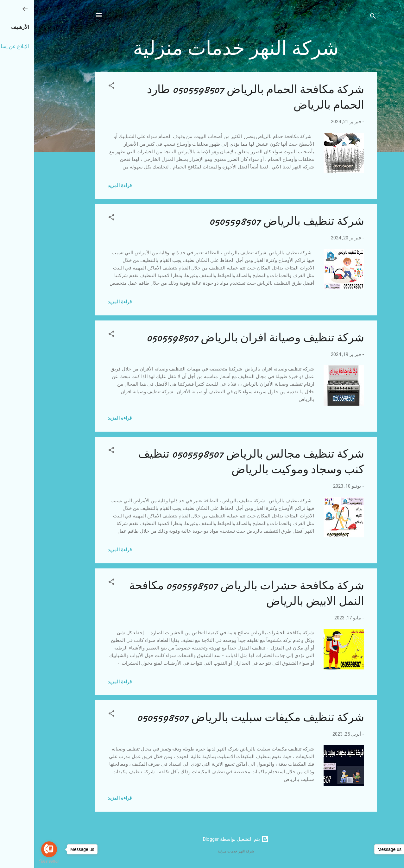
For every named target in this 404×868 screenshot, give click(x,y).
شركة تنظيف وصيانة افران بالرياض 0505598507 (221, 338)
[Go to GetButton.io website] (389, 862)
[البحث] (339, 17)
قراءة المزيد (86, 186)
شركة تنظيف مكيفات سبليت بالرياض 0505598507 (217, 717)
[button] (78, 87)
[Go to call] (15, 849)
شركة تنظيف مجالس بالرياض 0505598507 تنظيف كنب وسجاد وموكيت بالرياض (217, 462)
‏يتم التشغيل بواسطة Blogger (202, 839)
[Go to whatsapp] (389, 849)
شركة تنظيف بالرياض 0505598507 (253, 221)
